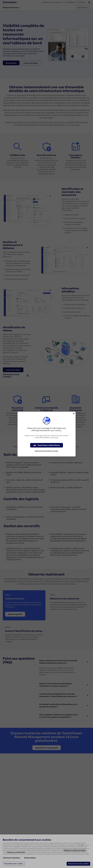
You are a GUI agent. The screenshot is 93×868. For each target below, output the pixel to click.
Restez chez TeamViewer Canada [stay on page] (46, 451)
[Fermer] (74, 414)
